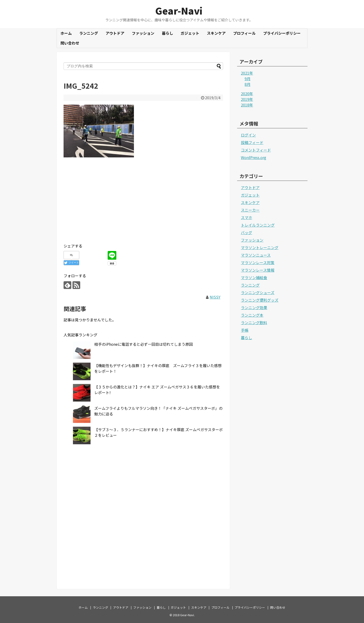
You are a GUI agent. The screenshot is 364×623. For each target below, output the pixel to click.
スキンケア (216, 33)
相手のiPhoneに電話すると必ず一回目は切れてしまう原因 (144, 344)
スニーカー (250, 210)
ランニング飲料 (254, 323)
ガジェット (190, 33)
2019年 (247, 99)
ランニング (89, 33)
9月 (248, 79)
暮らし (167, 33)
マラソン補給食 (254, 277)
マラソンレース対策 (258, 262)
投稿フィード (252, 142)
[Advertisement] (143, 206)
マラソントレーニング (260, 247)
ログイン (248, 135)
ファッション (143, 33)
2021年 (247, 73)
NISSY (215, 297)
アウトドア (115, 33)
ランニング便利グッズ (260, 300)
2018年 (247, 105)
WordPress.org (254, 157)
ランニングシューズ (258, 293)
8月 (248, 84)
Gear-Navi (179, 11)
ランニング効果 (254, 308)
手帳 (245, 330)
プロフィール (244, 33)
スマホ (246, 217)
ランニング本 (252, 315)
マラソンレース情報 (258, 270)
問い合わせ (70, 43)
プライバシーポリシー (282, 33)
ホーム (66, 33)
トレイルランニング (258, 225)
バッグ (246, 232)
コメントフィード (256, 150)
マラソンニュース (256, 255)
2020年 (247, 94)
